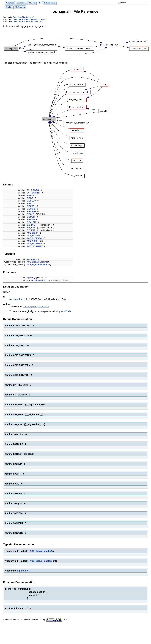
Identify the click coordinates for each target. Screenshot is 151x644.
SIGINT (30, 199)
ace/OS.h (66, 312)
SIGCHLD (31, 212)
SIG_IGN (31, 228)
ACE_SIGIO (32, 234)
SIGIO (30, 204)
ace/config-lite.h (23, 17)
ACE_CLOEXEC (34, 239)
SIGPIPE (31, 220)
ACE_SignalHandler (36, 263)
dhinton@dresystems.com (36, 308)
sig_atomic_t (33, 260)
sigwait (30, 279)
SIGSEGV (31, 202)
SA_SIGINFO (33, 191)
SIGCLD (30, 215)
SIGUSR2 (31, 210)
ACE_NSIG (32, 242)
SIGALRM (31, 223)
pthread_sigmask (35, 281)
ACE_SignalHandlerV (37, 265)
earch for (122, 3)
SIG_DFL (31, 226)
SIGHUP (31, 196)
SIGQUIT (31, 218)
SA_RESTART (33, 194)
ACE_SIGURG (33, 237)
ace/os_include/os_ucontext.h (30, 22)
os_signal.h (16, 300)
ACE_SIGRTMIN (34, 245)
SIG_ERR (31, 231)
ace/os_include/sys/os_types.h (30, 20)
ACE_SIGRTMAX (35, 247)
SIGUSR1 (31, 207)
